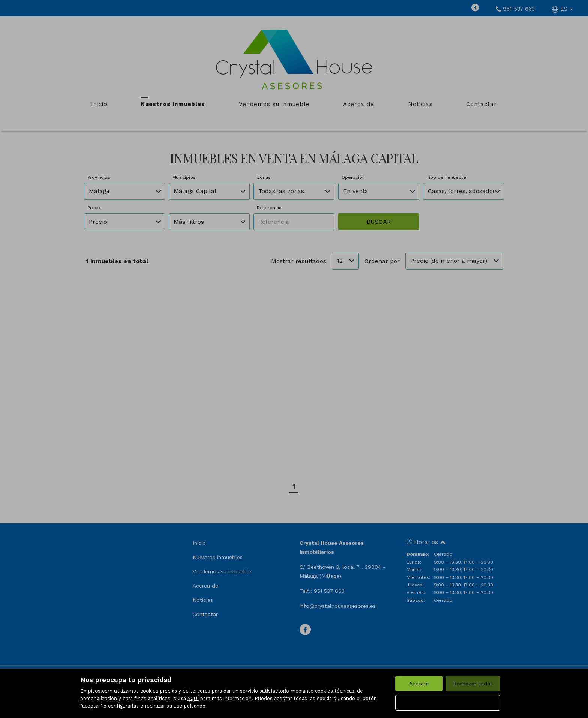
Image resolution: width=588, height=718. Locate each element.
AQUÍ (193, 698)
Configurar (448, 703)
